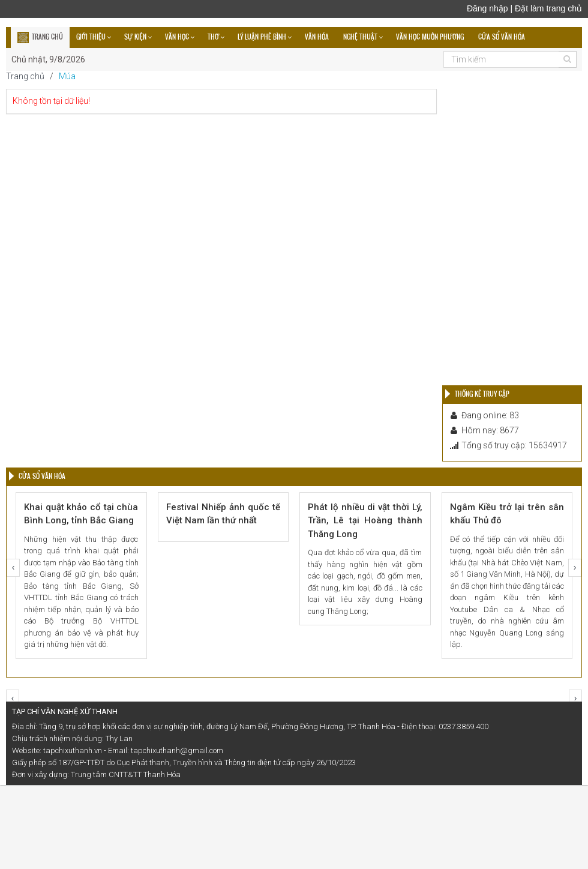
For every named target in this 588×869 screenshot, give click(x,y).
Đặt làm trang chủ (548, 8)
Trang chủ (25, 76)
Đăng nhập (487, 8)
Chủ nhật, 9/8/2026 (48, 59)
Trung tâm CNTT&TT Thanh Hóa (126, 774)
